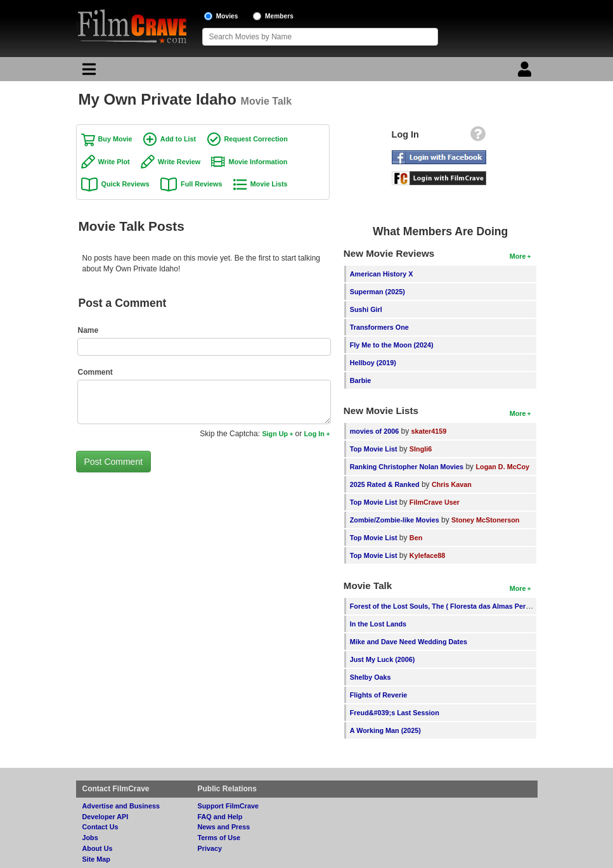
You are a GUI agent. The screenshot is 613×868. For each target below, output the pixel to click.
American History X (382, 274)
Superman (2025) (377, 292)
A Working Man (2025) (385, 730)
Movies (227, 16)
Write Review (179, 162)
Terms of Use (219, 838)
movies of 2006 (374, 431)
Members (279, 16)
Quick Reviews (126, 184)
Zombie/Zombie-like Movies (395, 520)
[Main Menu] (87, 72)
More (518, 256)
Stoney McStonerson (485, 520)
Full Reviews (201, 184)
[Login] (526, 72)
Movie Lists (269, 184)
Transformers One (379, 327)
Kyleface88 (427, 555)
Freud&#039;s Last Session (395, 713)
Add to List (178, 139)
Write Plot (114, 162)
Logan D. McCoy (502, 467)
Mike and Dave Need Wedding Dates (409, 642)
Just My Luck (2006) (383, 659)
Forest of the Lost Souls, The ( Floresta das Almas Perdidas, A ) (453, 606)
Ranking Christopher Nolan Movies (407, 467)
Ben (416, 538)
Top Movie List (374, 449)
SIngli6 (421, 449)
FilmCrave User (435, 502)
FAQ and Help (220, 817)
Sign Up (275, 434)
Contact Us (100, 827)
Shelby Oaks (371, 677)
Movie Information (258, 162)
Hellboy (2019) (373, 363)
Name (88, 330)
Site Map (96, 859)
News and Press (224, 827)
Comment (95, 372)
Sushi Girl (366, 309)
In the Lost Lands (378, 624)
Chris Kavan (452, 484)
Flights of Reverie (379, 695)
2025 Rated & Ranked (385, 484)
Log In (314, 434)
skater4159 (429, 431)
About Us (98, 848)
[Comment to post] (204, 402)
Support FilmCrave (229, 806)
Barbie (361, 380)
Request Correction (256, 139)
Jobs (90, 838)
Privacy (210, 848)
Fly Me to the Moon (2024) (392, 345)
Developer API (106, 817)
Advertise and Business (121, 806)
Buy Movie (115, 139)
